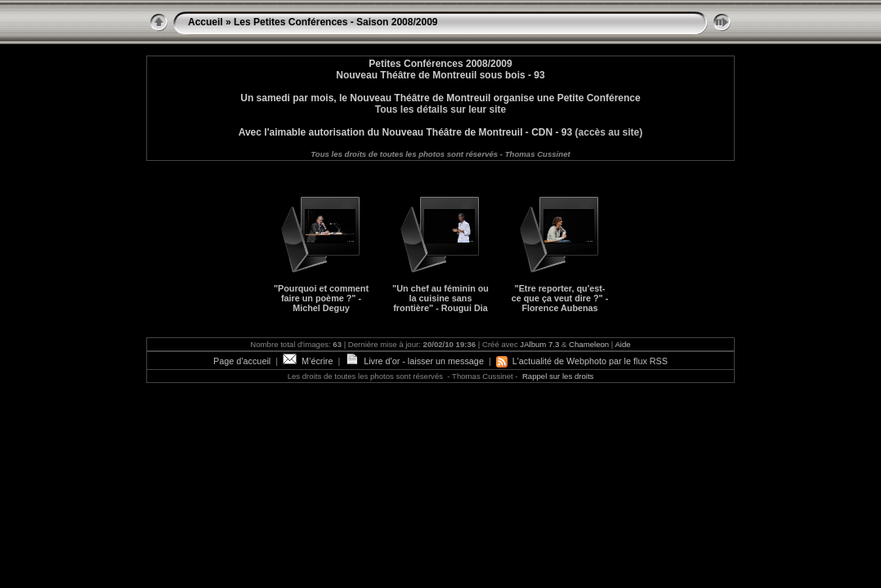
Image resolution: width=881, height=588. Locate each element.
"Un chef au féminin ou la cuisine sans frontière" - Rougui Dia (440, 298)
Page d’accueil (242, 361)
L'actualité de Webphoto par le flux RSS (582, 361)
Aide (622, 344)
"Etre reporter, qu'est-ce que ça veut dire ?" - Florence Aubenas (560, 298)
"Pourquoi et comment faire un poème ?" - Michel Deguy (321, 298)
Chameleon (589, 344)
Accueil (206, 22)
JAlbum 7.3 (539, 344)
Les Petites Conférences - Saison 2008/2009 (335, 22)
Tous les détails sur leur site (441, 109)
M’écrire (308, 361)
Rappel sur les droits (558, 376)
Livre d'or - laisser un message (414, 361)
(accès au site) (607, 132)
